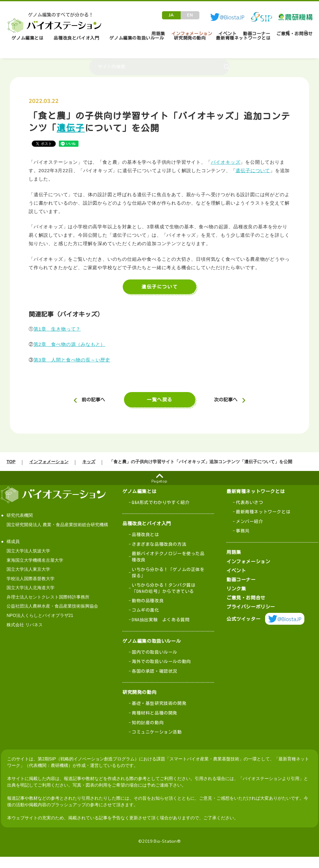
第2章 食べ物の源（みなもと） (69, 344)
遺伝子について (253, 170)
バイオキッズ (226, 162)
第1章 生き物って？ (57, 329)
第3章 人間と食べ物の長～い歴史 (72, 360)
